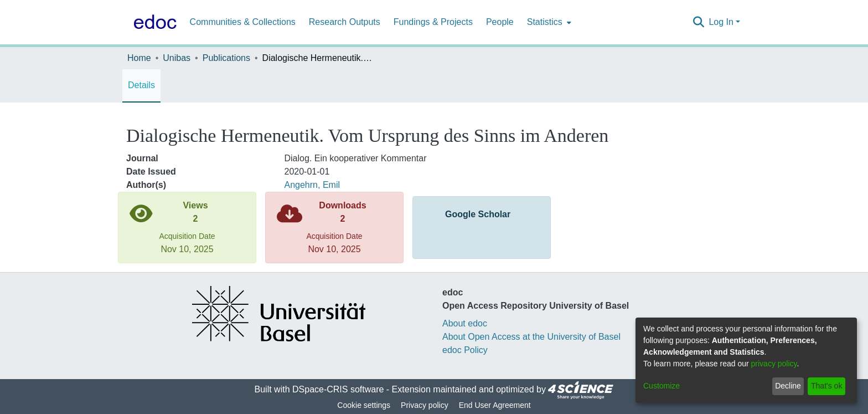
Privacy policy (425, 405)
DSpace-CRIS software (338, 389)
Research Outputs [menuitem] (345, 22)
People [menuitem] (500, 22)
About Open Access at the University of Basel (531, 337)
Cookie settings (364, 405)
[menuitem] (548, 22)
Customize (662, 386)
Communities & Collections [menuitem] (243, 22)
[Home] (153, 22)
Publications (226, 58)
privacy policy (774, 364)
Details (141, 85)
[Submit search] (698, 22)
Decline (788, 386)
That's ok (826, 386)
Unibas (177, 58)
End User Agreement (495, 405)
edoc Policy (465, 350)
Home (139, 58)
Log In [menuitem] (721, 22)
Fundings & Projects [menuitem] (433, 22)
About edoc (465, 323)
